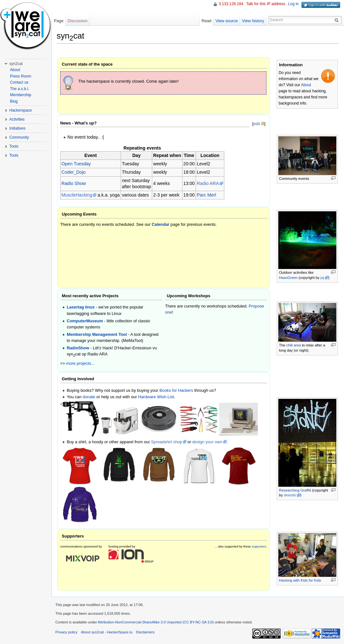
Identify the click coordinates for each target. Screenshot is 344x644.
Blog (14, 101)
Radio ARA (208, 183)
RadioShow (78, 348)
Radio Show (74, 183)
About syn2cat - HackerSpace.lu (107, 632)
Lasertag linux (81, 307)
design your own (207, 442)
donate (89, 397)
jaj (322, 278)
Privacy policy (66, 632)
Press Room (21, 76)
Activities (17, 119)
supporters (259, 546)
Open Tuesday (76, 164)
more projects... (80, 363)
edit (257, 124)
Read (206, 21)
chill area (294, 345)
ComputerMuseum (85, 321)
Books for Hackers (177, 390)
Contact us (19, 82)
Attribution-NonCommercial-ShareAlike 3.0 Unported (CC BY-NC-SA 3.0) (156, 622)
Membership (21, 95)
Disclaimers (145, 632)
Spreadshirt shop (167, 442)
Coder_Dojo (74, 172)
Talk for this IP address (266, 4)
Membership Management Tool (97, 334)
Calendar (161, 224)
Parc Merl (206, 195)
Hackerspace (21, 110)
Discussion (78, 21)
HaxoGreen (288, 278)
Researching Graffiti (295, 490)
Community (19, 137)
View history (253, 21)
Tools (14, 146)
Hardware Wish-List (156, 397)
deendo (290, 495)
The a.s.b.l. (19, 89)
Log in (293, 4)
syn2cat (16, 64)
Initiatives (17, 128)
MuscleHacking (77, 195)
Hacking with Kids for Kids (300, 580)
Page (59, 21)
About (306, 85)
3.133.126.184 (231, 4)
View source (227, 21)
